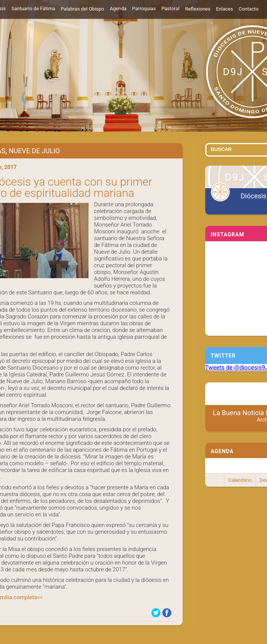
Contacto (249, 9)
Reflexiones (198, 9)
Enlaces (224, 9)
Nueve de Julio (34, 151)
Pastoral (171, 8)
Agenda (118, 8)
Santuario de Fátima (33, 8)
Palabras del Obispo (82, 9)
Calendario (240, 480)
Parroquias (144, 8)
